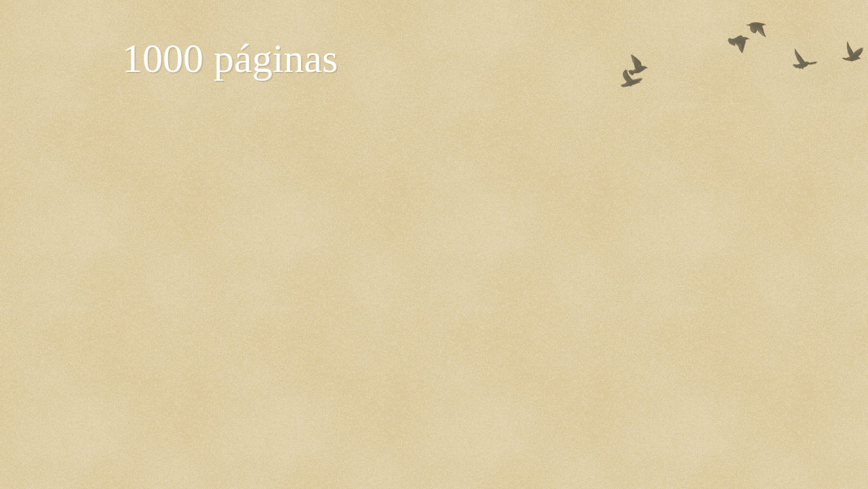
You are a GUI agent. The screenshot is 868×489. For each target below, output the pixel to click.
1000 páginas (230, 58)
